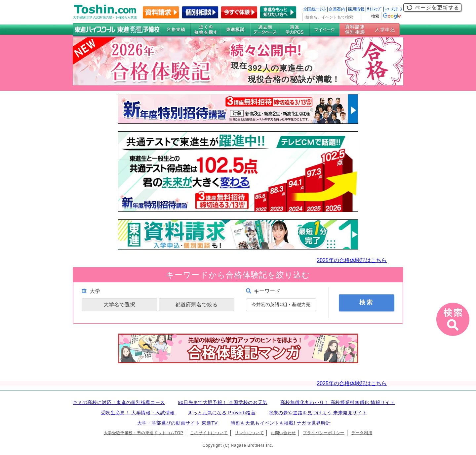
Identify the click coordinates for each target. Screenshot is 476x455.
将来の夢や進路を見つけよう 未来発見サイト (318, 413)
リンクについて (249, 433)
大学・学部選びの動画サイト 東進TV (178, 423)
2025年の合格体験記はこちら (352, 260)
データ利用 (362, 433)
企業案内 (337, 9)
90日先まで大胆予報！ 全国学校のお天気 (223, 402)
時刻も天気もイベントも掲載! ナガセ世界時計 (281, 423)
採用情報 (356, 9)
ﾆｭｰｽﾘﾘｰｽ (393, 9)
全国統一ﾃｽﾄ (315, 9)
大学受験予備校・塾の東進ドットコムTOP (143, 433)
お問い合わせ (283, 433)
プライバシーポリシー (324, 433)
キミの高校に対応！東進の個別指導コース (119, 402)
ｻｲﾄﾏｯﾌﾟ (375, 9)
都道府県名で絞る (196, 305)
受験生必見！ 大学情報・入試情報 (138, 413)
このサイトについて (209, 433)
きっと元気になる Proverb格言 (222, 413)
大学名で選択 (119, 305)
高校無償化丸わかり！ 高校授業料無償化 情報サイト (337, 402)
